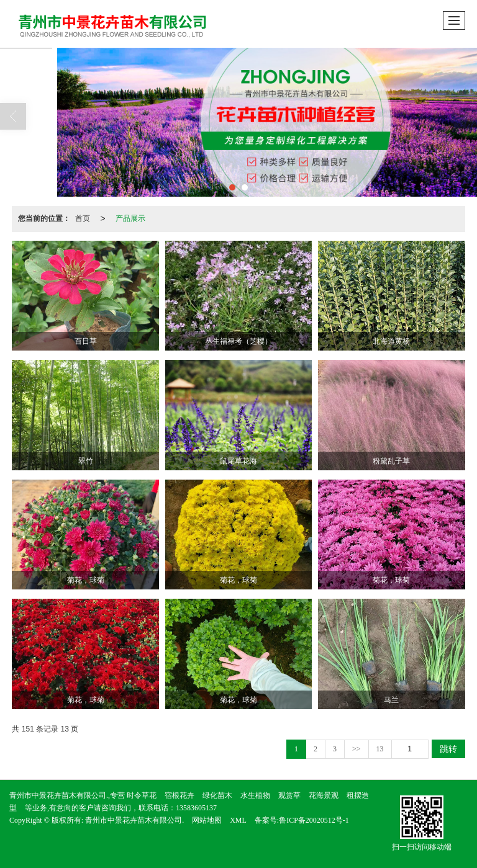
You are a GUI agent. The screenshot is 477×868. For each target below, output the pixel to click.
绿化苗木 (217, 795)
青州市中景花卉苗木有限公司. (134, 820)
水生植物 (255, 795)
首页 (83, 218)
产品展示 (130, 218)
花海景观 (324, 795)
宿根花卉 (179, 795)
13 (380, 749)
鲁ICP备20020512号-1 (314, 820)
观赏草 (289, 795)
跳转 (448, 749)
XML (238, 820)
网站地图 (207, 820)
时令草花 (142, 795)
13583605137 (196, 808)
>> (357, 749)
